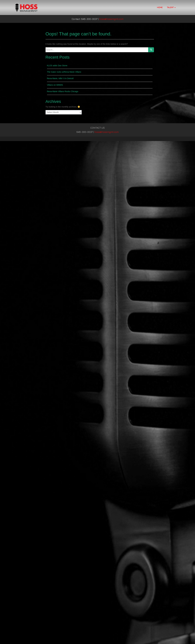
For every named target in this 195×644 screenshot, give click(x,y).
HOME (160, 7)
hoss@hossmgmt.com (111, 19)
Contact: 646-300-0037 (85, 19)
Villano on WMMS (55, 85)
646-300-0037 (85, 132)
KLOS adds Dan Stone (57, 66)
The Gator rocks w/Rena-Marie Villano (64, 72)
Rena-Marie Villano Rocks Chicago (63, 91)
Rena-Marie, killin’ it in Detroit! (60, 78)
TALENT (171, 7)
